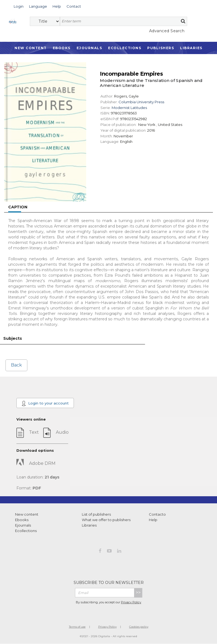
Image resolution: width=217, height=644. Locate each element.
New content (27, 514)
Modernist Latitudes (129, 108)
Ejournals (89, 48)
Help (153, 520)
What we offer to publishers (106, 520)
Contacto (157, 514)
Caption (18, 207)
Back (16, 365)
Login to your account (45, 403)
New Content (31, 48)
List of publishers (96, 514)
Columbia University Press (141, 102)
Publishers (161, 48)
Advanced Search (167, 31)
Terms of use (77, 627)
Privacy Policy (131, 602)
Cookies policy (139, 627)
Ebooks (62, 48)
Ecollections (125, 48)
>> (138, 593)
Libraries (191, 48)
